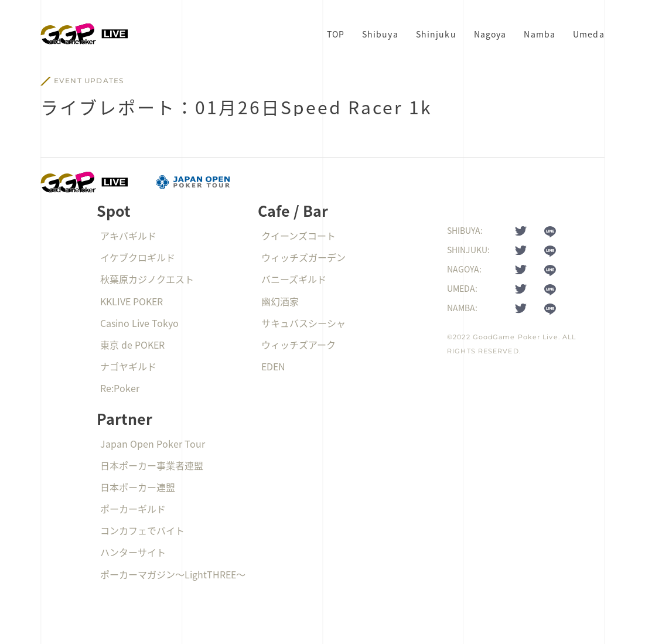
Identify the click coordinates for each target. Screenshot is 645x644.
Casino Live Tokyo (139, 323)
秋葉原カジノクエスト (147, 279)
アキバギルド (128, 236)
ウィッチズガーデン (303, 257)
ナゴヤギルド (128, 366)
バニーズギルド (294, 279)
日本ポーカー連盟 (138, 487)
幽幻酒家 (280, 301)
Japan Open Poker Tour (153, 444)
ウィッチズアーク (298, 345)
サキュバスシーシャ (303, 323)
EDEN (273, 366)
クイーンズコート (298, 236)
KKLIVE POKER (132, 301)
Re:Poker (120, 388)
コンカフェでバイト (142, 530)
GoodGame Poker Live (516, 337)
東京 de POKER (132, 345)
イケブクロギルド (138, 257)
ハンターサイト (133, 552)
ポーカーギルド (133, 509)
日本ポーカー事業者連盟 (152, 465)
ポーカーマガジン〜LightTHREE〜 (173, 574)
